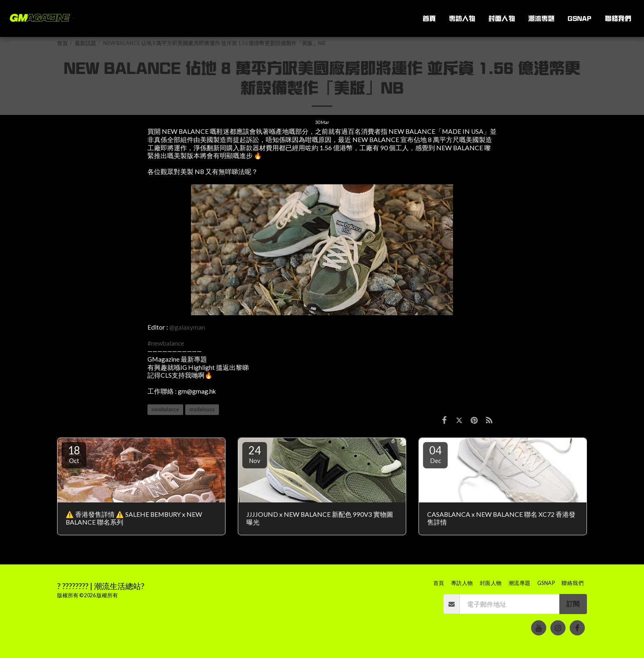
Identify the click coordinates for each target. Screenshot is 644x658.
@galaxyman (187, 327)
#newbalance (166, 343)
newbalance (165, 409)
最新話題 (85, 43)
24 (255, 454)
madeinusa (202, 409)
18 (74, 454)
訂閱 (573, 604)
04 (435, 454)
